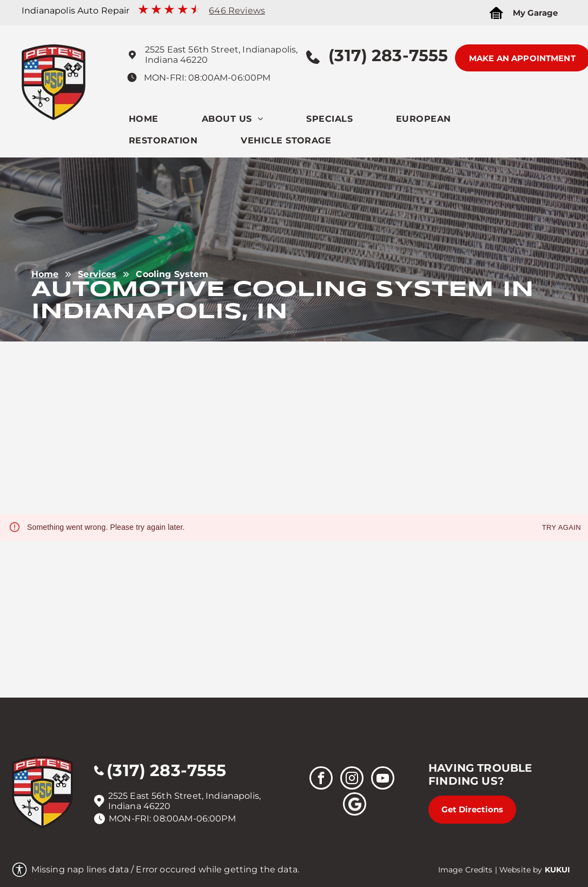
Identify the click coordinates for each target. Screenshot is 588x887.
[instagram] (352, 779)
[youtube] (383, 779)
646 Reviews (237, 11)
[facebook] (321, 779)
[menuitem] (165, 121)
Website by (521, 870)
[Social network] (355, 805)
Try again (561, 528)
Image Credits (465, 870)
